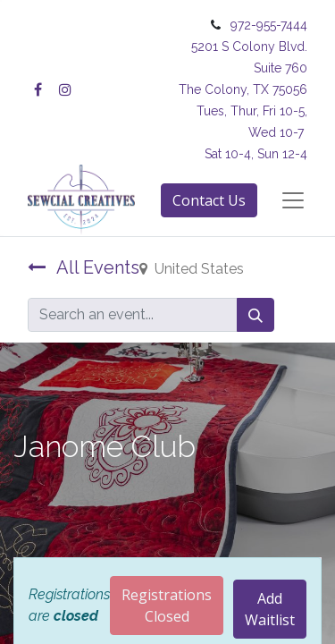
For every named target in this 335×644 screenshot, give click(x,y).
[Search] (255, 315)
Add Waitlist (270, 609)
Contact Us (209, 200)
